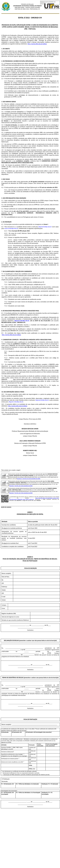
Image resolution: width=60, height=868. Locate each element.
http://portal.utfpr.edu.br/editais (37, 44)
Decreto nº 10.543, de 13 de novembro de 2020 (29, 479)
